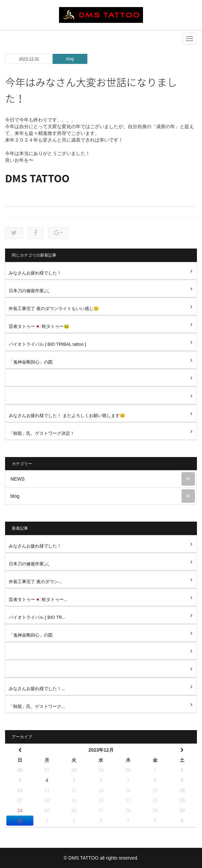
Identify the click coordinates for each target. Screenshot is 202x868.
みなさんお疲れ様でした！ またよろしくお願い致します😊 (67, 416)
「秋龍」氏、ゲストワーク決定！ (42, 433)
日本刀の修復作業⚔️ (29, 291)
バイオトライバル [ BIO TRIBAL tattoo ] (47, 344)
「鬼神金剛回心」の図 (31, 362)
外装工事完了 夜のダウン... (35, 582)
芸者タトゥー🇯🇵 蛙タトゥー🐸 (39, 326)
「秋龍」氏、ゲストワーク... (37, 706)
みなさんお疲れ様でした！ (35, 273)
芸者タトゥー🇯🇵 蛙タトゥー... (38, 599)
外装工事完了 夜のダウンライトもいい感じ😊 (54, 309)
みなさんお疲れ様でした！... (37, 689)
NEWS (103, 479)
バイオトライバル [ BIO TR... (37, 617)
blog (70, 59)
